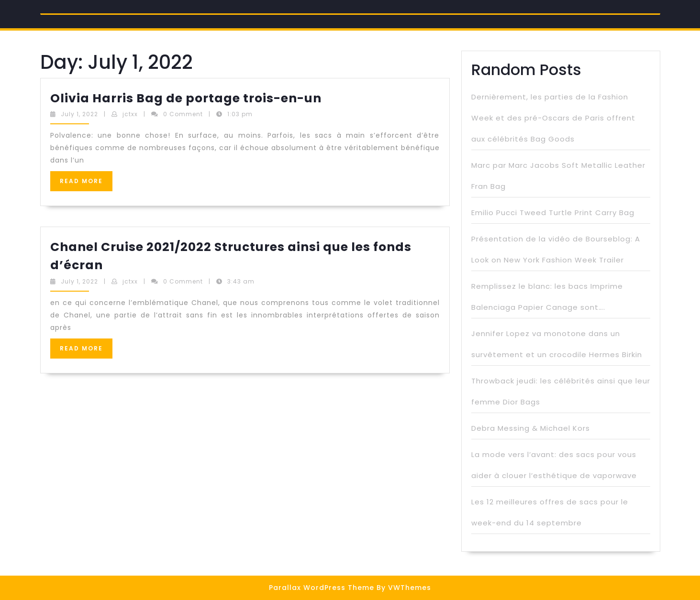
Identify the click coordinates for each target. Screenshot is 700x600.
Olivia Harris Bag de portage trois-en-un (186, 98)
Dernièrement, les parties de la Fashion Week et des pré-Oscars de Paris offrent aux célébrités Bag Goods (553, 118)
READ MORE (86, 184)
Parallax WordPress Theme (322, 588)
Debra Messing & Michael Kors (531, 428)
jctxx (130, 114)
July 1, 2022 (79, 114)
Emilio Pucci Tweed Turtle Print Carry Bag (553, 213)
